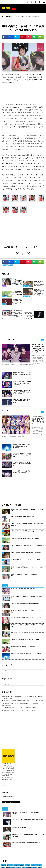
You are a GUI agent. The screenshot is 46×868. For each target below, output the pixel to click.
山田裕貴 (20, 834)
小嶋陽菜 (19, 818)
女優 (21, 849)
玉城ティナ (23, 839)
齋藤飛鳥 (7, 844)
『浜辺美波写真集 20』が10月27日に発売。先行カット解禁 (25, 489)
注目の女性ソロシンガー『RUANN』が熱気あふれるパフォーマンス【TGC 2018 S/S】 (29, 315)
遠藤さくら (28, 828)
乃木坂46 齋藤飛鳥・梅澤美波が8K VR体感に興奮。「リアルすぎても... (27, 547)
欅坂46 (17, 849)
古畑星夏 (17, 828)
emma (3, 818)
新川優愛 (9, 839)
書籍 (12, 265)
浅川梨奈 (40, 823)
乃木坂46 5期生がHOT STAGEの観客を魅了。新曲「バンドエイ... (27, 539)
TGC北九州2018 (5, 831)
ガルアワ (40, 846)
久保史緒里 (16, 823)
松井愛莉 (16, 816)
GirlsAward (37, 849)
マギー (13, 818)
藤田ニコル (25, 821)
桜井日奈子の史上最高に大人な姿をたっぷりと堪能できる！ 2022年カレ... (27, 461)
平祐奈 (9, 846)
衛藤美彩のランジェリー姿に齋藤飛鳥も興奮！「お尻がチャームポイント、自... (28, 786)
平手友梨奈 (28, 826)
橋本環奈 (22, 826)
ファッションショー (10, 851)
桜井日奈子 (35, 828)
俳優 (3, 844)
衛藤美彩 (16, 826)
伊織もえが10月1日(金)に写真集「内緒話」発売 (22, 467)
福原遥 (24, 818)
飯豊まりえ (26, 841)
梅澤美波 (4, 839)
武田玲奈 (39, 816)
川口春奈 (40, 826)
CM (30, 846)
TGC (42, 849)
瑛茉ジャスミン (5, 821)
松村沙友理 (25, 844)
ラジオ (12, 828)
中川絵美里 (6, 265)
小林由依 (33, 816)
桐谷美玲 (33, 831)
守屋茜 (15, 836)
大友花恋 (32, 821)
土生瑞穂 (36, 844)
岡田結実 (34, 826)
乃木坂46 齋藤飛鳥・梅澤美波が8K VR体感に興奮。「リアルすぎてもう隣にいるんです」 (23, 651)
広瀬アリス (10, 826)
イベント (4, 846)
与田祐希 (39, 831)
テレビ (43, 834)
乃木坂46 (31, 849)
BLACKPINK (31, 834)
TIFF (37, 839)
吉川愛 (25, 834)
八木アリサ (10, 816)
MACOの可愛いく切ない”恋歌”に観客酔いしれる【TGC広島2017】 (28, 770)
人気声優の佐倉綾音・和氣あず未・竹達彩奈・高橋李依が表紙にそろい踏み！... (28, 475)
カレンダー (31, 836)
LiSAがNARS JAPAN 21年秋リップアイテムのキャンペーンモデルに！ (18, 661)
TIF (19, 846)
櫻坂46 (22, 828)
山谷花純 (28, 816)
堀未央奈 (9, 836)
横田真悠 (37, 821)
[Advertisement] (23, 93)
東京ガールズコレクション (8, 849)
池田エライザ (26, 831)
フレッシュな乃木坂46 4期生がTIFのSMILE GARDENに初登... (27, 793)
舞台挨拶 (35, 846)
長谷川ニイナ (16, 839)
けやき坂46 (18, 844)
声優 (21, 823)
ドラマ (13, 844)
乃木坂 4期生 (5, 834)
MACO (40, 818)
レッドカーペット (6, 841)
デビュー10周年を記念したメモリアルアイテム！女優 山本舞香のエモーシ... (28, 497)
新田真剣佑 (19, 821)
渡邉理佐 (39, 841)
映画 (22, 846)
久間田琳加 (33, 841)
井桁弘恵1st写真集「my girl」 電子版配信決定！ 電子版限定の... (27, 503)
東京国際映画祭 (31, 839)
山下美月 (13, 831)
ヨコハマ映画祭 (5, 828)
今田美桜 (4, 836)
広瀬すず (12, 821)
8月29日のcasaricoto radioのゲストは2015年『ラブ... (24, 597)
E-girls (10, 823)
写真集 (26, 846)
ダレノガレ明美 (13, 834)
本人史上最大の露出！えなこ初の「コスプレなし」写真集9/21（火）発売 (27, 562)
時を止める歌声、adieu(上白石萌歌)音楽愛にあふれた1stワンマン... (27, 604)
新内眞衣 (29, 818)
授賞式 (31, 844)
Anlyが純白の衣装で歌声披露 (19, 778)
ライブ (25, 849)
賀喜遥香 (37, 836)
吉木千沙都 (19, 831)
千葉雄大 (4, 826)
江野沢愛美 (4, 823)
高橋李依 (4, 816)
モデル (42, 836)
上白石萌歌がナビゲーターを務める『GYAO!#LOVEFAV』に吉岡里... (28, 583)
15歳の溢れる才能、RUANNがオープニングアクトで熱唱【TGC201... (26, 764)
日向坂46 (42, 844)
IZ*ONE (38, 834)
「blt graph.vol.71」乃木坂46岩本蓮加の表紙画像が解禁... (25, 554)
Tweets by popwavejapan (8, 747)
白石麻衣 (14, 846)
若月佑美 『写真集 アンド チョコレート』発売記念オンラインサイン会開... (27, 526)
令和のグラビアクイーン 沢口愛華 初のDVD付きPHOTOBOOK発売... (28, 482)
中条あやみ (14, 841)
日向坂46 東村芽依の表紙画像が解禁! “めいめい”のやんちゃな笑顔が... (27, 518)
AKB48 (19, 836)
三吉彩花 (20, 841)
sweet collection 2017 (31, 823)
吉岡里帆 (25, 836)
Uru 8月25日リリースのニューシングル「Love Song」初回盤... (26, 510)
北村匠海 (8, 818)
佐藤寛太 (22, 816)
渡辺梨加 (35, 818)
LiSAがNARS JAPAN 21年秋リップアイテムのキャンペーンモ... (26, 568)
